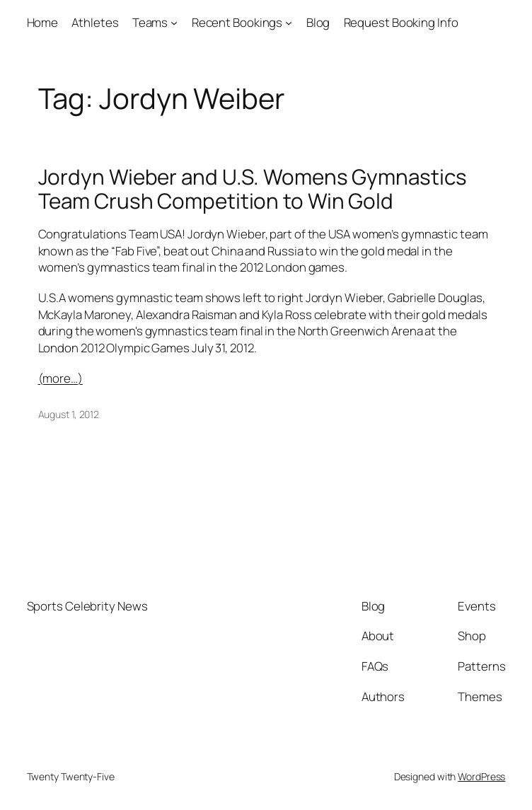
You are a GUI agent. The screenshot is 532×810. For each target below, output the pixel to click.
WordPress (481, 776)
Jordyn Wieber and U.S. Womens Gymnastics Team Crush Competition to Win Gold (253, 189)
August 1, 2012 (69, 414)
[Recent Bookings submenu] (289, 23)
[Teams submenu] (174, 23)
